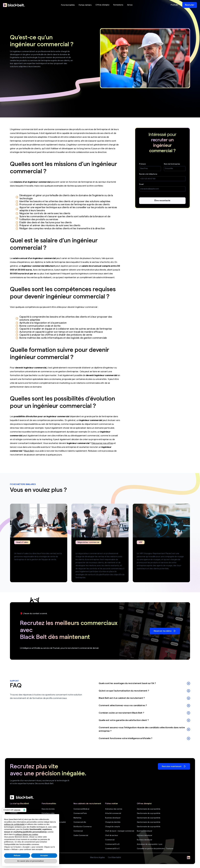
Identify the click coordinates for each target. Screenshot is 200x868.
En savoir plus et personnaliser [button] (31, 861)
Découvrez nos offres (102, 443)
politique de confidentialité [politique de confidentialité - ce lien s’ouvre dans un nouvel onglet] (14, 824)
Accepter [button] (44, 855)
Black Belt (29, 451)
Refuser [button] (17, 855)
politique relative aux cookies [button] (27, 834)
